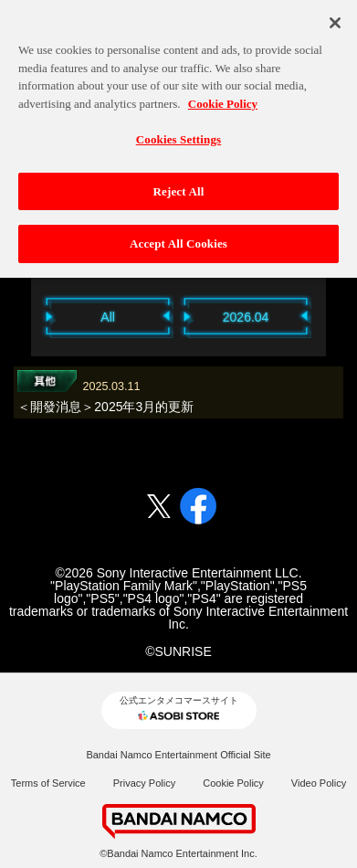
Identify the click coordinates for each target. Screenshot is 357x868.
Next (335, 317)
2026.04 (246, 317)
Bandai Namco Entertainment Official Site (178, 755)
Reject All (179, 185)
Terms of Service (48, 783)
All (109, 317)
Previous (22, 317)
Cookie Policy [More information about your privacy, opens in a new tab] (223, 97)
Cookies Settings (178, 134)
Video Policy (319, 783)
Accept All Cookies (178, 238)
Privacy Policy (144, 783)
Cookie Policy (233, 783)
